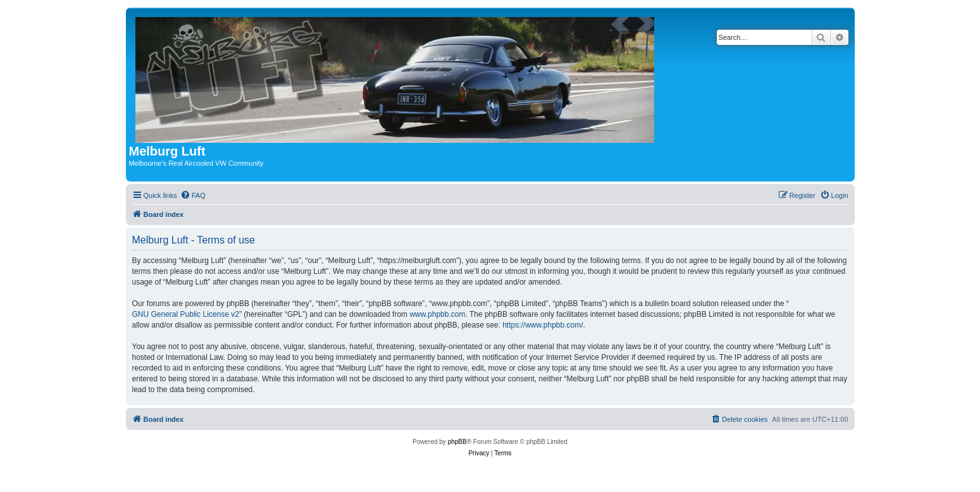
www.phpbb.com (437, 314)
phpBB (457, 442)
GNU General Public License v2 (186, 314)
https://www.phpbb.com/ (543, 325)
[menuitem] (193, 195)
